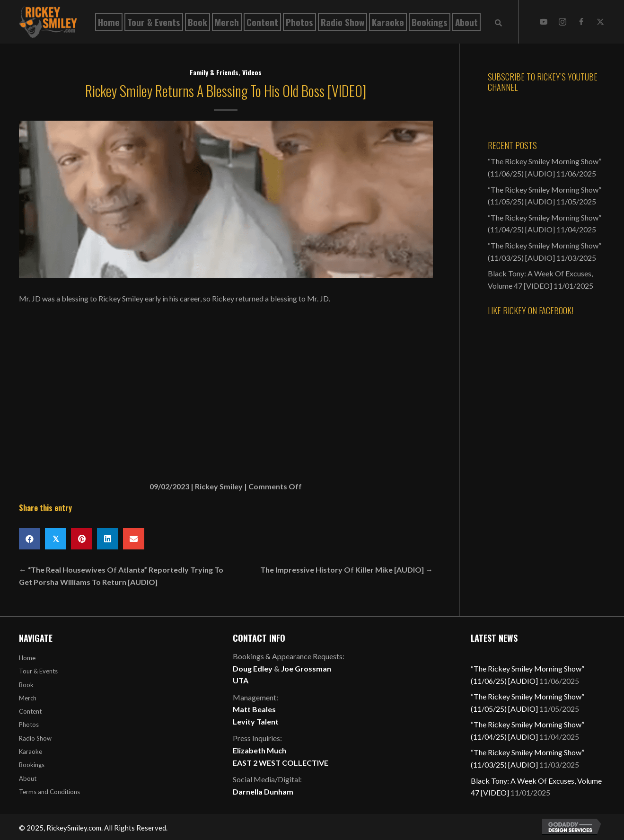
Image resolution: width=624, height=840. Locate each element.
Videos (252, 72)
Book (26, 685)
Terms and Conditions (49, 792)
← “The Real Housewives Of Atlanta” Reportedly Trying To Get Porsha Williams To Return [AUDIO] (121, 576)
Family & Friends (214, 72)
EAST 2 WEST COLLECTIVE (281, 763)
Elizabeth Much (259, 750)
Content (30, 711)
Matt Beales (254, 709)
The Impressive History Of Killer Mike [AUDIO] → (347, 570)
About (28, 778)
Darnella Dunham (263, 791)
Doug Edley (253, 668)
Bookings (32, 765)
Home (27, 658)
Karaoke (31, 752)
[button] (544, 22)
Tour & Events (38, 671)
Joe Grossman (306, 668)
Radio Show (35, 738)
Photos (29, 725)
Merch (28, 698)
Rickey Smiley (219, 486)
